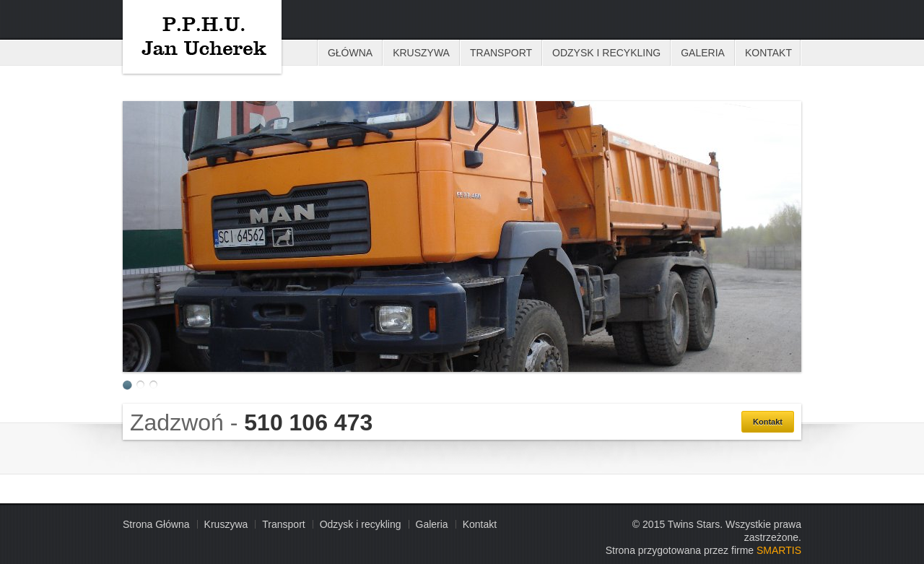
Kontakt (768, 53)
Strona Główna (156, 524)
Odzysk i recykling (606, 53)
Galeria (703, 53)
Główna (350, 53)
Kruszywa (202, 37)
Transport (501, 53)
